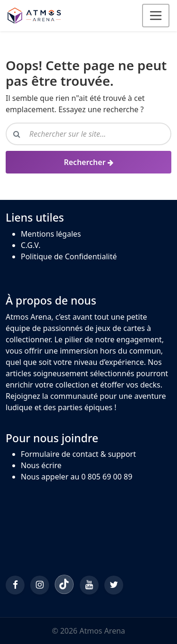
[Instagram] (40, 585)
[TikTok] (64, 584)
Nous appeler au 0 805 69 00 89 (76, 477)
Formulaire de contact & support (78, 454)
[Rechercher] (88, 162)
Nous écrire (41, 465)
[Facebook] (15, 585)
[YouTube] (89, 585)
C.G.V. (31, 245)
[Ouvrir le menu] (156, 16)
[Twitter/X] (114, 585)
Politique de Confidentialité (69, 256)
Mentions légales (51, 234)
